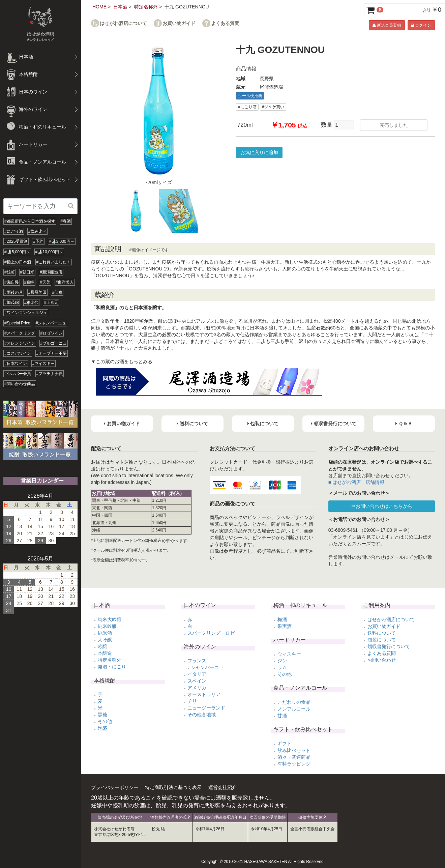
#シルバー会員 (18, 374)
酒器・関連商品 (294, 757)
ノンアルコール (294, 709)
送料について (382, 633)
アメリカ (197, 688)
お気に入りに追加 (259, 152)
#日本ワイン (16, 364)
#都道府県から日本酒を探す (30, 221)
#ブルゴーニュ (54, 343)
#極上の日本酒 (18, 262)
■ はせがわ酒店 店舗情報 (356, 482)
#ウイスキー (44, 364)
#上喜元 (51, 302)
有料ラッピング (294, 764)
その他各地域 (202, 715)
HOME (99, 7)
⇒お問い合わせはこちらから (382, 506)
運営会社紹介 (222, 787)
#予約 (38, 241)
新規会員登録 (387, 25)
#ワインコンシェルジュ (26, 313)
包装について (382, 640)
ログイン (421, 25)
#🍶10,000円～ (49, 252)
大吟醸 (105, 640)
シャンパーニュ (207, 667)
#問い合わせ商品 (20, 384)
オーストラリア (204, 694)
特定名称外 (146, 7)
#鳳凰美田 (38, 292)
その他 (105, 721)
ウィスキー (289, 654)
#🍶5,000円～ (17, 252)
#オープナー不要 (52, 353)
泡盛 (102, 728)
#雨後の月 (14, 292)
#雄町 (10, 272)
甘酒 (282, 716)
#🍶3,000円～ (62, 241)
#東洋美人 (65, 282)
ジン (282, 661)
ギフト (285, 744)
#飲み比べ (38, 231)
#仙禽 (57, 292)
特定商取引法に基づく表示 (173, 787)
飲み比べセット (294, 750)
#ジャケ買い (273, 107)
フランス (197, 661)
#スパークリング (20, 333)
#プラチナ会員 (50, 374)
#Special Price (17, 323)
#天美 (45, 282)
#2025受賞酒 (16, 241)
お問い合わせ (382, 660)
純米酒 (105, 633)
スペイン (197, 681)
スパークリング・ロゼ (211, 633)
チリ (192, 701)
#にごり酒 (14, 231)
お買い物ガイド (179, 23)
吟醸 (102, 646)
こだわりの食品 (294, 702)
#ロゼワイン (52, 333)
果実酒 (285, 626)
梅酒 (282, 619)
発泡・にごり (112, 667)
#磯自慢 (12, 282)
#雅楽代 (32, 302)
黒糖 (102, 715)
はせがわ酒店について (123, 23)
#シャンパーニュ (51, 323)
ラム (282, 667)
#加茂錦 (12, 302)
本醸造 (105, 653)
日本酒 (120, 7)
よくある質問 (225, 23)
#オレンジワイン (20, 343)
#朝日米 (27, 272)
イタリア (197, 674)
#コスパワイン (18, 353)
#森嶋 (29, 282)
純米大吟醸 (110, 619)
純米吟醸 (107, 626)
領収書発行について (389, 646)
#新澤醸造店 (51, 272)
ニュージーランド (206, 708)
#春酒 (66, 221)
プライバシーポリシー (115, 787)
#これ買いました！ (54, 262)
